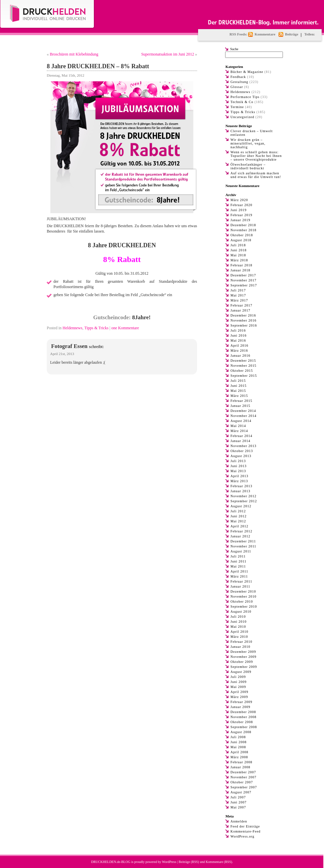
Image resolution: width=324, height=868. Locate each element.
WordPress (169, 862)
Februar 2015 (241, 401)
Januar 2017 (240, 310)
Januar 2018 (240, 270)
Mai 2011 (238, 566)
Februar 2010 (241, 642)
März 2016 (239, 351)
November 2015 (244, 366)
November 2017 (244, 280)
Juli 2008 (238, 737)
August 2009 (241, 672)
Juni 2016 (238, 335)
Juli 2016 (238, 330)
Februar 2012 (241, 531)
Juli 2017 (238, 290)
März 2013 (239, 481)
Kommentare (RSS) (219, 862)
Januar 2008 (240, 767)
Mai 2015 (238, 391)
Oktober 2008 (242, 722)
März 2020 (239, 200)
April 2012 (239, 526)
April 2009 (239, 692)
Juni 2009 (238, 682)
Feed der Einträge (245, 826)
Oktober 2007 (242, 782)
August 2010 (241, 612)
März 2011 (239, 576)
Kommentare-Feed (246, 831)
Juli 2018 (238, 245)
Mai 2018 (238, 255)
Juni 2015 (238, 386)
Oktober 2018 (242, 235)
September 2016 (244, 325)
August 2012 (241, 506)
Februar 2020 (241, 205)
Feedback (238, 77)
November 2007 (244, 777)
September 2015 (244, 376)
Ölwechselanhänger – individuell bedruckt (248, 166)
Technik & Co (242, 102)
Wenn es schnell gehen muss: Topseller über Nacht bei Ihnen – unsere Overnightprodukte (256, 156)
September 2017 (244, 285)
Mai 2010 (238, 627)
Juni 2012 (238, 516)
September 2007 (244, 787)
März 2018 (239, 260)
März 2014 (239, 431)
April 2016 (239, 345)
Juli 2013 (238, 461)
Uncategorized (242, 117)
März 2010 (239, 637)
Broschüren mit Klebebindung (74, 54)
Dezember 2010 (243, 591)
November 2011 (243, 546)
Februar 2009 (241, 702)
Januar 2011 (240, 586)
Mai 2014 (238, 426)
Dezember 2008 (243, 712)
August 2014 (241, 421)
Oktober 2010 (242, 601)
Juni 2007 (238, 802)
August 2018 (241, 240)
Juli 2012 (238, 511)
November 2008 (244, 717)
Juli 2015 (238, 381)
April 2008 (239, 752)
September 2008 (244, 727)
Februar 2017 (241, 305)
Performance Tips (245, 97)
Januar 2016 (240, 356)
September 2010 (244, 606)
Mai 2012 (238, 521)
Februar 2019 (241, 215)
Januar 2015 (240, 406)
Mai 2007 (238, 807)
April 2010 (239, 632)
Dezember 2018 (243, 225)
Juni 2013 (238, 466)
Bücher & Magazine (247, 72)
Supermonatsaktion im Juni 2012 (168, 54)
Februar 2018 (241, 265)
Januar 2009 (240, 707)
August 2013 (241, 456)
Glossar (237, 87)
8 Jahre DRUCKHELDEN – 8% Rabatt (98, 66)
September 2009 (244, 667)
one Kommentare (125, 328)
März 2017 (239, 300)
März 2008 (239, 757)
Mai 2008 (238, 747)
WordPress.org (242, 836)
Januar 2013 (240, 491)
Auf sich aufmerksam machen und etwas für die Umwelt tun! (256, 175)
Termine (237, 107)
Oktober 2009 (242, 662)
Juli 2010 (238, 617)
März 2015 (239, 396)
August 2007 (241, 792)
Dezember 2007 (243, 772)
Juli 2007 (238, 797)
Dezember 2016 (243, 315)
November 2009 (244, 657)
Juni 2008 (238, 742)
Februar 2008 (241, 762)
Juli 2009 (238, 677)
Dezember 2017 (243, 275)
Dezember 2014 (243, 411)
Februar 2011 (241, 581)
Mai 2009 (238, 687)
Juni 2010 (238, 622)
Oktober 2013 (242, 451)
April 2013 (239, 476)
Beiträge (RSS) (189, 862)
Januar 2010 (240, 647)
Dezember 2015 (243, 361)
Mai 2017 (238, 295)
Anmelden (239, 821)
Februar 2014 (241, 436)
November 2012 (244, 496)
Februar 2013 (241, 486)
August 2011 (241, 551)
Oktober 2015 (242, 371)
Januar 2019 (240, 220)
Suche (234, 49)
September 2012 (244, 501)
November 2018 (244, 230)
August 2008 (241, 732)
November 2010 (244, 596)
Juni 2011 (238, 561)
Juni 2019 (238, 210)
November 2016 (244, 320)
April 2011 (239, 571)
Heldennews (72, 328)
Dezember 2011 (243, 541)
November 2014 (244, 416)
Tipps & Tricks (96, 328)
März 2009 (239, 697)
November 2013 (244, 446)
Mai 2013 (238, 471)
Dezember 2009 (243, 652)
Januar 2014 (240, 441)
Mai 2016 (238, 340)
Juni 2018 (238, 250)
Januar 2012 (240, 536)
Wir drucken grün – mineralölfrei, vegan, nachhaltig (248, 143)
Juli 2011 (238, 556)
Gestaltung (239, 82)
